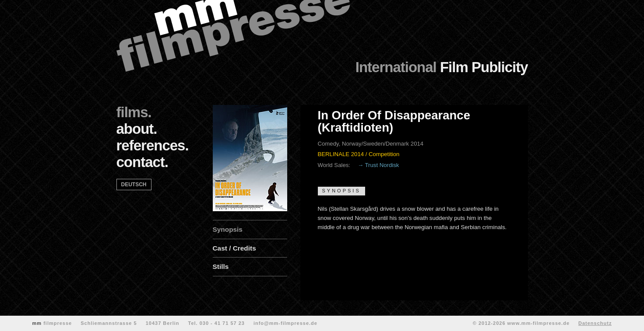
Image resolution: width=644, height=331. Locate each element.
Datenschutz (595, 323)
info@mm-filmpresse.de (285, 323)
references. (153, 145)
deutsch (134, 185)
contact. (143, 162)
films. (134, 112)
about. (137, 129)
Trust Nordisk (382, 165)
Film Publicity (442, 67)
